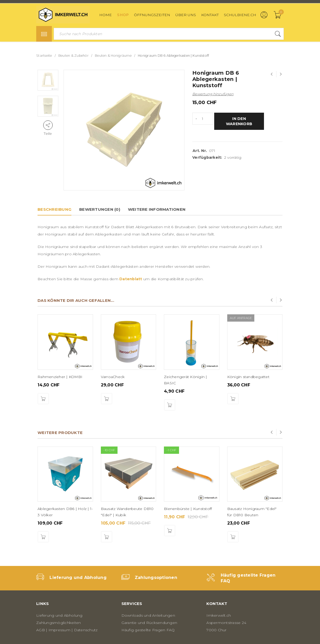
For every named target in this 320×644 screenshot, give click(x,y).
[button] (43, 399)
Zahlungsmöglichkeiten (59, 623)
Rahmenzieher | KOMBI (60, 377)
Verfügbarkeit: (207, 157)
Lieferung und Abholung (78, 578)
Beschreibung (54, 209)
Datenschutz (86, 630)
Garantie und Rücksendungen (149, 623)
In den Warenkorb (239, 121)
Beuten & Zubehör (73, 56)
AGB (41, 630)
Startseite (44, 56)
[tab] (54, 209)
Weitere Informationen (157, 209)
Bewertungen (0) (100, 209)
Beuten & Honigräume (113, 56)
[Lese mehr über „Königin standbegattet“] (233, 399)
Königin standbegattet (248, 377)
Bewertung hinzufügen (213, 94)
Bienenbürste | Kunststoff (188, 509)
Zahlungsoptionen (156, 578)
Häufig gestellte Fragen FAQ (148, 630)
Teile (48, 133)
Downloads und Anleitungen (148, 615)
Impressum (59, 630)
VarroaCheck (113, 377)
